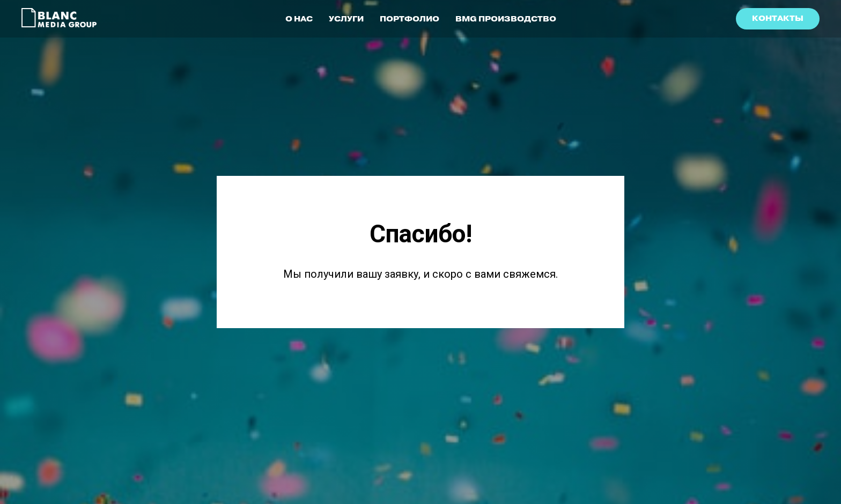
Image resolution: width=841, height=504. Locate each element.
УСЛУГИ (346, 19)
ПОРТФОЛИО (410, 19)
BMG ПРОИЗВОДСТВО (506, 19)
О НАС (299, 19)
